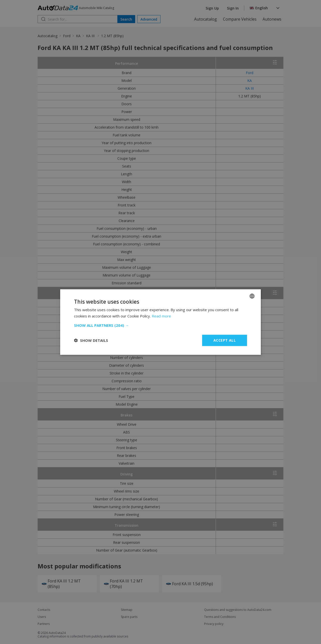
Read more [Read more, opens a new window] (161, 316)
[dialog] (160, 322)
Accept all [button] (225, 340)
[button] (160, 325)
